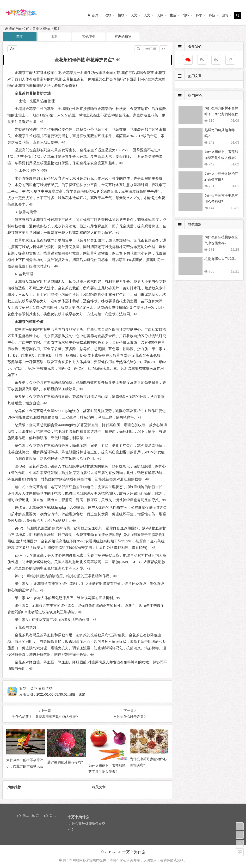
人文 (147, 15)
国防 (225, 15)
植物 (121, 15)
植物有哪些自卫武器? (221, 259)
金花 (34, 688)
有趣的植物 (123, 36)
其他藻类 (89, 36)
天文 (134, 15)
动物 (108, 15)
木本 (54, 36)
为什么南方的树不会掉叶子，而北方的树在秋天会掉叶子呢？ (221, 114)
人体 (160, 15)
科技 (212, 15)
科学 (199, 15)
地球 (186, 15)
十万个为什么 (134, 852)
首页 (36, 29)
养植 (42, 688)
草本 (57, 29)
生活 (173, 15)
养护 (49, 688)
